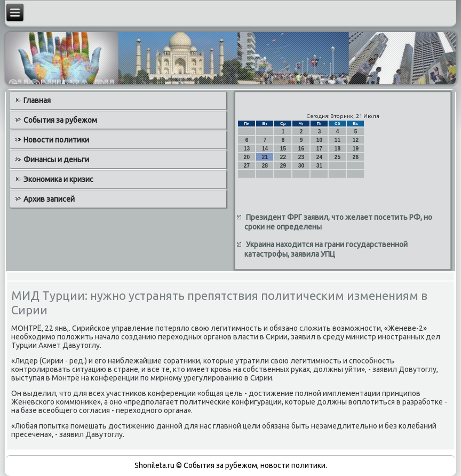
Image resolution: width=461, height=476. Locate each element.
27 (247, 166)
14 (265, 149)
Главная (37, 100)
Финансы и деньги (56, 160)
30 (301, 166)
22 (283, 157)
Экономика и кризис (58, 179)
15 (283, 149)
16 (301, 149)
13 (247, 149)
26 (356, 157)
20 (247, 157)
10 (319, 140)
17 (319, 149)
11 (337, 140)
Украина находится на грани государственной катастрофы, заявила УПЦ (326, 249)
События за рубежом (60, 120)
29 (283, 166)
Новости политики (56, 140)
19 (356, 149)
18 (337, 149)
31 (319, 166)
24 (319, 157)
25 (337, 157)
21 (265, 157)
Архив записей (49, 199)
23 (301, 157)
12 (356, 140)
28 (265, 166)
